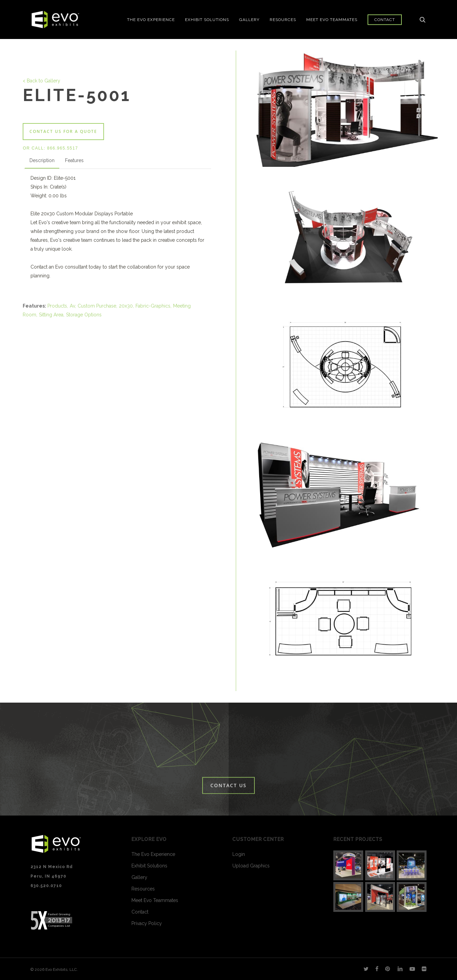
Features (74, 160)
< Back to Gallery (41, 81)
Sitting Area (51, 315)
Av (72, 306)
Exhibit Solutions (149, 866)
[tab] (42, 162)
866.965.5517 (63, 148)
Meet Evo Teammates (155, 900)
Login (239, 854)
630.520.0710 (46, 886)
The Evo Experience (153, 854)
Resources (143, 889)
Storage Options (84, 315)
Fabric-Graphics (153, 306)
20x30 (126, 306)
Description (42, 160)
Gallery (139, 877)
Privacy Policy (147, 923)
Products (57, 306)
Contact (140, 912)
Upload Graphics (251, 866)
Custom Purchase (97, 306)
